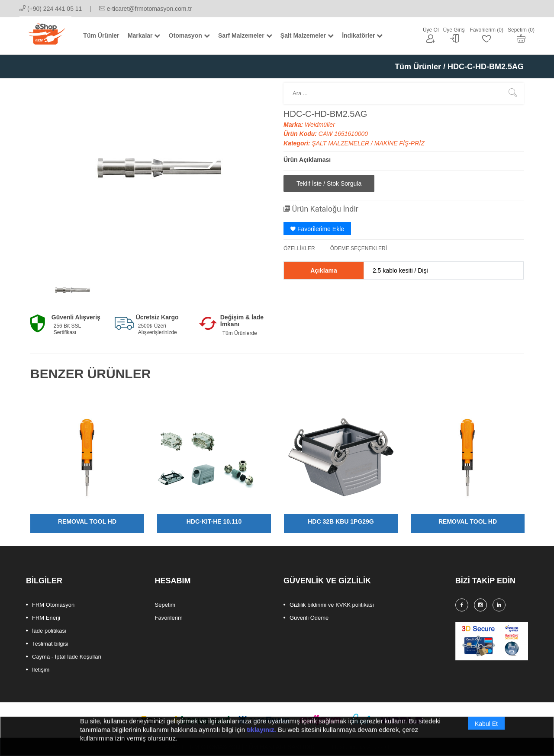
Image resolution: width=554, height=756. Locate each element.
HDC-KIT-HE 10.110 (214, 521)
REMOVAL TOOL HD (87, 521)
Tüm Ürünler (418, 67)
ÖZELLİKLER (299, 248)
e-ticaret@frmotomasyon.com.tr (145, 9)
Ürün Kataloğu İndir (321, 209)
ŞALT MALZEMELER (341, 143)
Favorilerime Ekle (317, 229)
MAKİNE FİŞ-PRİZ (399, 143)
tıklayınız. (261, 739)
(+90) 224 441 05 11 (51, 9)
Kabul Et (486, 733)
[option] (70, 289)
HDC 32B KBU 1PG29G (341, 521)
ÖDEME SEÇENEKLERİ (359, 248)
